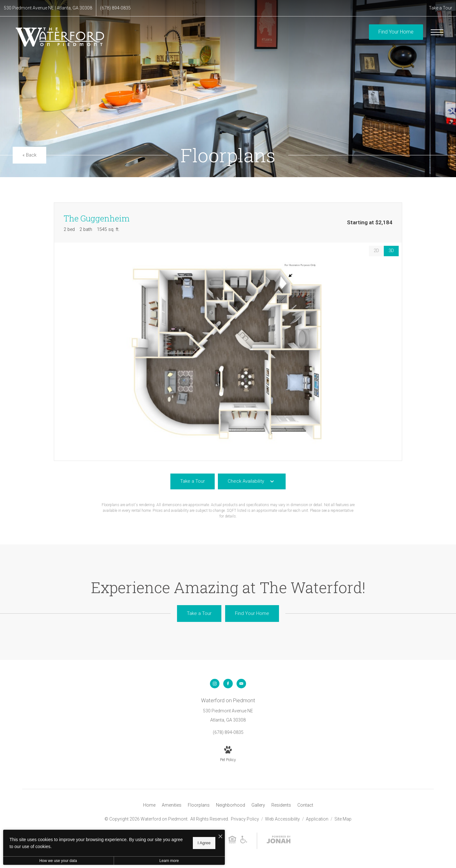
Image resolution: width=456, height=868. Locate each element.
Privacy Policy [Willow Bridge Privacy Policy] (245, 819)
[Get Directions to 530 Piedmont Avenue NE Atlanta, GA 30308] (48, 8)
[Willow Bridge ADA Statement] (244, 841)
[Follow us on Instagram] (215, 684)
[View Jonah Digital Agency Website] (279, 841)
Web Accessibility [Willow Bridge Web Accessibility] (283, 819)
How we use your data (58, 861)
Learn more (169, 861)
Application (318, 819)
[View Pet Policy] (228, 755)
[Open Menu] (437, 32)
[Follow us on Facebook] (228, 684)
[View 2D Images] (376, 251)
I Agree (204, 843)
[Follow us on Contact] (241, 684)
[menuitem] (149, 805)
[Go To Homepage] (60, 37)
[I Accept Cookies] (220, 837)
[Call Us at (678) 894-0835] (115, 8)
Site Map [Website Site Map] (343, 819)
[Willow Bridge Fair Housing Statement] (232, 841)
